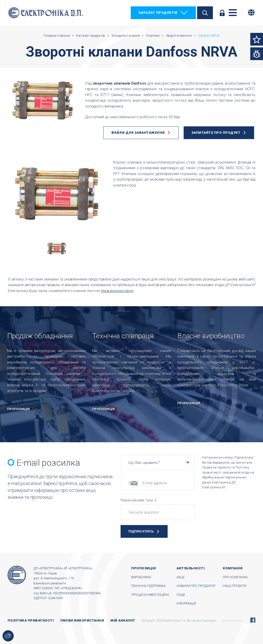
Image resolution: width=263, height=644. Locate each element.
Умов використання (117, 291)
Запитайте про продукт (216, 133)
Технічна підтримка (148, 586)
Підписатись (141, 531)
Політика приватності (31, 620)
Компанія (233, 568)
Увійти (222, 13)
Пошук (205, 13)
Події (181, 595)
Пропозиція (143, 568)
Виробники (141, 577)
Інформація (186, 603)
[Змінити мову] (251, 12)
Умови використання (82, 620)
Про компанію (235, 577)
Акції (180, 577)
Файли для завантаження (138, 133)
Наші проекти (235, 586)
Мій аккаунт (123, 620)
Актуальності (191, 568)
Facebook (253, 620)
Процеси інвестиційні (150, 595)
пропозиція (18, 409)
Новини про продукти (196, 586)
